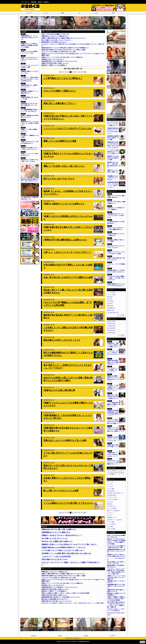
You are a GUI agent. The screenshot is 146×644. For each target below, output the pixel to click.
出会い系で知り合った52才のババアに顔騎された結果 (68, 277)
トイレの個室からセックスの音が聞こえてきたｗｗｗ (68, 503)
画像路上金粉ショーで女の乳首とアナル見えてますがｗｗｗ (116, 270)
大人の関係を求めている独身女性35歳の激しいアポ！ (30, 191)
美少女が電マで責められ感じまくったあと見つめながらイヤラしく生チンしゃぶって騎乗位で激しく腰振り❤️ (116, 605)
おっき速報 (110, 527)
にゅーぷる (110, 482)
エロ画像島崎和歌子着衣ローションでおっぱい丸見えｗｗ (30, 109)
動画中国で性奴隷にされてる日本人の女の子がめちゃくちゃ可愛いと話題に (64, 50)
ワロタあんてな (111, 506)
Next (85, 72)
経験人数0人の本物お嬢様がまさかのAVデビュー (55, 599)
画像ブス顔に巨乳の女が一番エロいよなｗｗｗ (116, 258)
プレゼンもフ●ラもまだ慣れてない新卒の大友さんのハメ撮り (116, 547)
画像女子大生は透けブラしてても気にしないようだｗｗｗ (30, 148)
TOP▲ (142, 642)
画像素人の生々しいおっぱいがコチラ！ (53, 59)
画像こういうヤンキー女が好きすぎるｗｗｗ (30, 154)
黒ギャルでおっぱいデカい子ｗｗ (59, 179)
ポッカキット (111, 513)
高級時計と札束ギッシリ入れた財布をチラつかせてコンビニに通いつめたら (69, 544)
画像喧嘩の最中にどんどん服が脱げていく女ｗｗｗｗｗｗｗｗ (59, 61)
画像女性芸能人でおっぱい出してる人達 (30, 97)
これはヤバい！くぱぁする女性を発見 (56, 557)
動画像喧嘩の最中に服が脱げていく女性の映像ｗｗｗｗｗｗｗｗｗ (61, 597)
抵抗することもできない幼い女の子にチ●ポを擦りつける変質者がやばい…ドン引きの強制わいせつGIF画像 (116, 541)
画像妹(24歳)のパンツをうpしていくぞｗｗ (30, 71)
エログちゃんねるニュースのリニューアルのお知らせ (116, 610)
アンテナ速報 (111, 489)
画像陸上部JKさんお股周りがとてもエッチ (29, 85)
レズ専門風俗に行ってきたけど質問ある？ (63, 78)
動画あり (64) (111, 310)
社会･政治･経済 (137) (113, 313)
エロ (96, 13)
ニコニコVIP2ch (111, 524)
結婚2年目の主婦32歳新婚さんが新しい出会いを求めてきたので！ (30, 173)
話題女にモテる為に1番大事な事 (59, 390)
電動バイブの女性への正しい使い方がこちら (64, 166)
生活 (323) (110, 303)
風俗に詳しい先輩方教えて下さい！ (60, 103)
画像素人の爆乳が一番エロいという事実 (116, 240)
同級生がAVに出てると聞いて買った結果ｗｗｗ (59, 529)
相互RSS (77, 638)
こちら (112, 474)
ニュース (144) (111, 292)
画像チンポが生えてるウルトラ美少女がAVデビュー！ (62, 535)
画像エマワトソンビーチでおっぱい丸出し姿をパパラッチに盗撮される (62, 57)
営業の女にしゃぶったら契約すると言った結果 (65, 440)
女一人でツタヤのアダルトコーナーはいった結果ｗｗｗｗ (113, 124)
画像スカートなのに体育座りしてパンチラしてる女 (30, 51)
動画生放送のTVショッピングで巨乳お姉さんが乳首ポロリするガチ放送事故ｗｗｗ (65, 48)
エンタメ (46, 13)
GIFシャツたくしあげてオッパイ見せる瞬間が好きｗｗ (116, 228)
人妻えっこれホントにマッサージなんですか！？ (68, 252)
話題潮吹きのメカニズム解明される (56, 532)
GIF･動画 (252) (111, 308)
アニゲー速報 (111, 522)
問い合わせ (70, 638)
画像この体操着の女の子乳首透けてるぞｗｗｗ (30, 115)
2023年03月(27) (111, 330)
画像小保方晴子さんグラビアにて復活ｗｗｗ (116, 234)
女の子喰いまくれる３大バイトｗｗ (55, 538)
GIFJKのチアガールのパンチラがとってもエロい (116, 246)
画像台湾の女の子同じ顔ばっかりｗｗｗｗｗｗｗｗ (57, 601)
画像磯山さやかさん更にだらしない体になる (113, 178)
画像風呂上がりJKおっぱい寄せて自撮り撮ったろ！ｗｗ (30, 103)
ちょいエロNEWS (112, 508)
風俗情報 (34, 2)
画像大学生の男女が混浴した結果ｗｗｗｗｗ (55, 595)
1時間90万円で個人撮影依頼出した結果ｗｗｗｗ (65, 240)
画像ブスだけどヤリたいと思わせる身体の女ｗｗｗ (30, 142)
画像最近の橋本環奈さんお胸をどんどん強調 (113, 138)
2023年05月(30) (111, 326)
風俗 (63, 13)
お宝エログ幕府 (111, 529)
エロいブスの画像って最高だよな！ (60, 91)
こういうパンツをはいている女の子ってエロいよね (67, 128)
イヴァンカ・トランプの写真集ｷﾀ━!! (116, 264)
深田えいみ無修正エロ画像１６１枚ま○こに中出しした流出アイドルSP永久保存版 (66, 593)
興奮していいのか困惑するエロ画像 (60, 141)
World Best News (112, 495)
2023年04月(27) (111, 328)
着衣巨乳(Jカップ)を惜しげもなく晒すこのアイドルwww (30, 160)
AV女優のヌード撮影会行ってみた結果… (30, 135)
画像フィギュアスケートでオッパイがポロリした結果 (116, 252)
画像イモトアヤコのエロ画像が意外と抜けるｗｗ (116, 196)
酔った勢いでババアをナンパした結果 (61, 491)
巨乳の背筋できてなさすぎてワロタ (55, 559)
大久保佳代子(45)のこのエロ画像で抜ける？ (116, 222)
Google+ (86, 636)
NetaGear (110, 504)
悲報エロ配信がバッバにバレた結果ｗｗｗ (64, 204)
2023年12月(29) (111, 321)
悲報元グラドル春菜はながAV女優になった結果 (113, 158)
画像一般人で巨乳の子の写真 (116, 445)
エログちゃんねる (112, 497)
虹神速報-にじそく (112, 517)
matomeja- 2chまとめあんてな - (115, 493)
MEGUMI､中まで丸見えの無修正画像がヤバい (116, 202)
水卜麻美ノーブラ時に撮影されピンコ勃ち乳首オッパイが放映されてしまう (116, 387)
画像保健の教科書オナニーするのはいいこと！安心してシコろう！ (113, 185)
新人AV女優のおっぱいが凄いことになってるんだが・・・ (58, 40)
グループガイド (25, 2)
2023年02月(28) (111, 333)
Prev (61, 72)
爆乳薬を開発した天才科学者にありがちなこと (55, 42)
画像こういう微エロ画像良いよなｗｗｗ (30, 129)
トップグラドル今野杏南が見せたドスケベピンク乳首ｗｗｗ (113, 152)
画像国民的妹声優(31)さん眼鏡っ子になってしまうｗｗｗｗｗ (116, 551)
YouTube (113, 636)
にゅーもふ (110, 484)
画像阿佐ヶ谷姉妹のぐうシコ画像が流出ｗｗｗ (30, 91)
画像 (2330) (110, 306)
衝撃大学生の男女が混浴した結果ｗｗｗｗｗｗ (55, 63)
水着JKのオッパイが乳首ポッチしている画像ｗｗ (116, 208)
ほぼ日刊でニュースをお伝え (115, 520)
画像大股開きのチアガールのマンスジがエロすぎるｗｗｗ (116, 284)
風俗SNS (40, 2)
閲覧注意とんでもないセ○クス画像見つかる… (55, 36)
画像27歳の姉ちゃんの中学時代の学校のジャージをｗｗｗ (64, 548)
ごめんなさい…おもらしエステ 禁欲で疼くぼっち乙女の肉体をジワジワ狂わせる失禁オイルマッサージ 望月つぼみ (116, 571)
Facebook (34, 636)
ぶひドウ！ (110, 515)
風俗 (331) (110, 297)
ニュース (29, 13)
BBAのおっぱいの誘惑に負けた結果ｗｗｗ (57, 541)
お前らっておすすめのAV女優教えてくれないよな (55, 34)
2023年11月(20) (111, 324)
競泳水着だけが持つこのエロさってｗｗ (62, 340)
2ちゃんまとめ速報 (112, 499)
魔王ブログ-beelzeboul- (114, 511)
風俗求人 (47, 2)
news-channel (111, 491)
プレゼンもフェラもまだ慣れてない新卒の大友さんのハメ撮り (59, 52)
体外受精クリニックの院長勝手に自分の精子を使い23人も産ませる (66, 553)
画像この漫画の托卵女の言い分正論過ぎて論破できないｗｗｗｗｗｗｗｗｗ (63, 38)
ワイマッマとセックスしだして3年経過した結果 (30, 65)
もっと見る (121, 315)
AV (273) (109, 299)
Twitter (60, 636)
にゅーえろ (110, 486)
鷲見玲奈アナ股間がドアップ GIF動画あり (54, 65)
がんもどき (110, 502)
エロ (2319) (110, 301)
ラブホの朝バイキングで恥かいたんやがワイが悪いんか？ (63, 550)
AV (79, 13)
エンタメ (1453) (111, 295)
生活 (113, 13)
